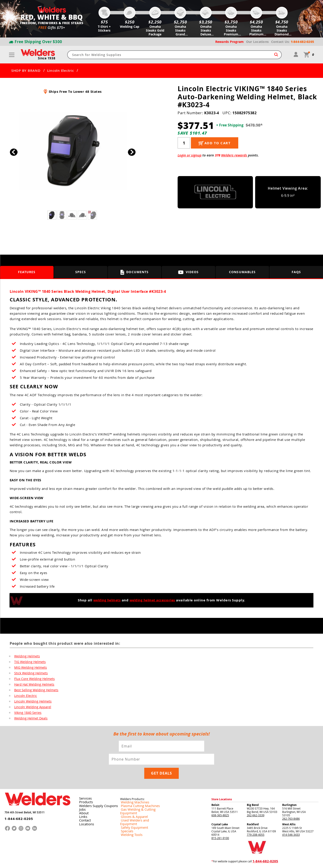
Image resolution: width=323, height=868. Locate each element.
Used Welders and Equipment (139, 806)
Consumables (243, 272)
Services (84, 787)
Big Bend (253, 794)
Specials (125, 813)
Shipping (257, 861)
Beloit (215, 794)
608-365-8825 (220, 804)
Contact (84, 809)
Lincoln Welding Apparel (30, 709)
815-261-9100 (220, 827)
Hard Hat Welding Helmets (32, 686)
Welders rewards (234, 155)
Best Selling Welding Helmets (33, 691)
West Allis (289, 813)
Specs (81, 272)
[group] (73, 151)
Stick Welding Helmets (29, 674)
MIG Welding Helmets (29, 668)
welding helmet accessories (154, 600)
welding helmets (105, 600)
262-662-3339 (256, 804)
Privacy (248, 861)
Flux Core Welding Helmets (32, 680)
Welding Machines (132, 791)
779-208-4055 (256, 823)
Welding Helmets (26, 656)
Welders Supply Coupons (95, 795)
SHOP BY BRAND (26, 71)
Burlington (289, 794)
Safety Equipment (131, 809)
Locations (85, 813)
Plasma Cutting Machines (136, 795)
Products (85, 791)
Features (27, 272)
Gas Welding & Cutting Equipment (141, 798)
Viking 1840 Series (26, 715)
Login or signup (190, 155)
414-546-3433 (291, 823)
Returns (238, 861)
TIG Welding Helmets (28, 662)
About (83, 802)
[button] (132, 152)
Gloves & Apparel (131, 802)
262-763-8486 (291, 807)
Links (82, 805)
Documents (135, 272)
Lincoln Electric (61, 71)
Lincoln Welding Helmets (31, 703)
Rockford (253, 813)
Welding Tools (129, 817)
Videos (188, 272)
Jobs (81, 798)
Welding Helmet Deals (29, 721)
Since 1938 (47, 58)
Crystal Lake (220, 813)
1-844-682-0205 (16, 805)
